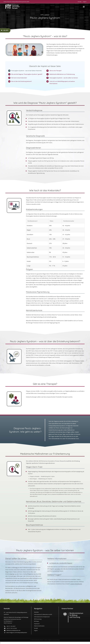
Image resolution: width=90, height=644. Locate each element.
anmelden (57, 569)
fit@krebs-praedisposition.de (13, 630)
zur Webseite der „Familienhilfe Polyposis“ (61, 563)
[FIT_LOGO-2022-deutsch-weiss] (12, 5)
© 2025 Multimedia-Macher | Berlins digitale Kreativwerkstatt (45, 640)
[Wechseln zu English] (84, 2)
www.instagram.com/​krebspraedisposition (17, 633)
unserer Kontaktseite (76, 584)
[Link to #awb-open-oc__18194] (84, 7)
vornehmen (56, 571)
